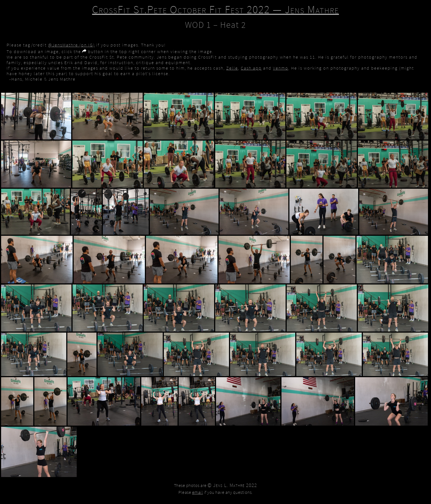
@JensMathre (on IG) (71, 45)
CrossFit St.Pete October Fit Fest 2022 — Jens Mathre (215, 9)
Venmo (281, 68)
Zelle (232, 68)
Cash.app (251, 68)
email (198, 492)
